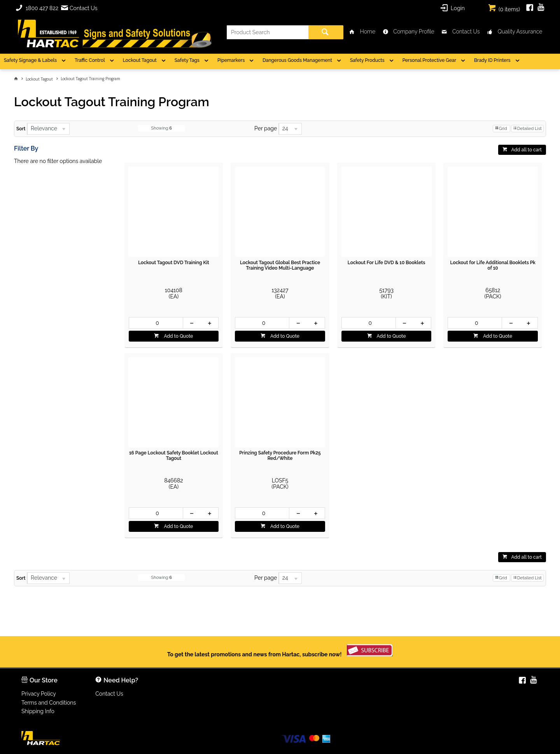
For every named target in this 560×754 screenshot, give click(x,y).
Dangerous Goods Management (297, 60)
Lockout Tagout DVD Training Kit (173, 263)
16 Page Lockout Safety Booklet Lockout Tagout (174, 456)
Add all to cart (526, 150)
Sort (21, 129)
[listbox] (48, 129)
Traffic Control (90, 60)
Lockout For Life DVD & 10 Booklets (387, 263)
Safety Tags (187, 60)
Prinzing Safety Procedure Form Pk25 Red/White (280, 456)
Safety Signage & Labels (30, 60)
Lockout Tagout (140, 60)
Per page (266, 128)
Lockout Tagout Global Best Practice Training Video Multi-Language (280, 265)
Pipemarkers (231, 60)
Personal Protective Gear (429, 60)
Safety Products (367, 60)
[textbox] (268, 32)
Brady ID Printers (492, 60)
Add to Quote (178, 336)
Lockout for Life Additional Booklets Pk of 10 (493, 265)
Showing (162, 128)
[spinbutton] (156, 323)
